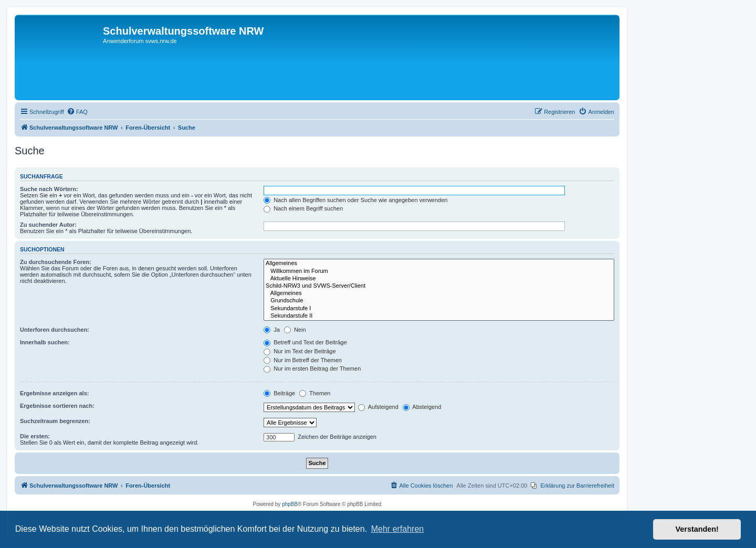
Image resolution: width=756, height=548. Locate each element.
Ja (272, 330)
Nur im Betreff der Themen (303, 360)
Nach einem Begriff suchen (303, 208)
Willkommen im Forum (439, 271)
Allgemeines (439, 264)
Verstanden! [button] (697, 529)
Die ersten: (35, 436)
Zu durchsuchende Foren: (56, 262)
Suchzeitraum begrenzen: (55, 421)
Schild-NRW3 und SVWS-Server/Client (439, 286)
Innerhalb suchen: (45, 342)
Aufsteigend (378, 407)
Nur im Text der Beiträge (300, 351)
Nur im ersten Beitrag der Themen (312, 368)
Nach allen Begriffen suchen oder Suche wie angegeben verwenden (355, 200)
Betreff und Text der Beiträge (305, 342)
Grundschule (439, 301)
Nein (295, 330)
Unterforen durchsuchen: (55, 330)
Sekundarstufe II (439, 316)
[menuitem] (77, 112)
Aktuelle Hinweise (439, 279)
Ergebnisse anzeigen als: (54, 393)
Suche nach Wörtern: (49, 189)
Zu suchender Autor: (48, 225)
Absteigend (422, 407)
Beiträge (279, 393)
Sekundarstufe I (439, 309)
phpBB (290, 504)
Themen (315, 393)
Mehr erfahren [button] (398, 529)
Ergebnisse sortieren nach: (57, 406)
